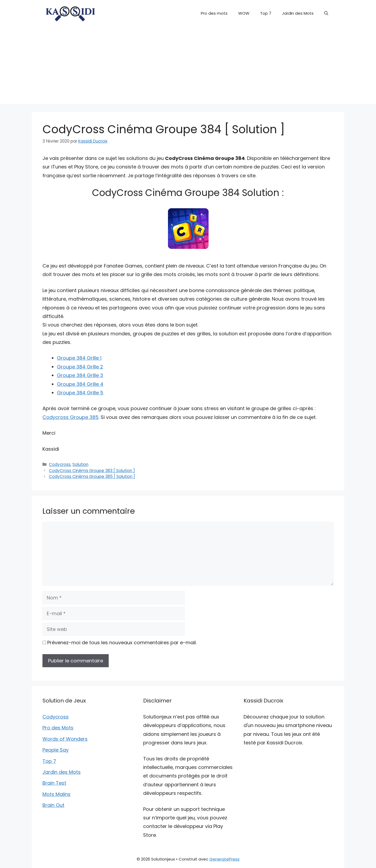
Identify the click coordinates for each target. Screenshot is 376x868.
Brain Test (54, 783)
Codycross (60, 464)
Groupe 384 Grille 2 (80, 367)
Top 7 (266, 13)
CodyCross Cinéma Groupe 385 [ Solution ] (92, 476)
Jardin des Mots (298, 13)
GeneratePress (224, 859)
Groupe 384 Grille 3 (80, 375)
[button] (326, 13)
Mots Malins (56, 794)
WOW (244, 13)
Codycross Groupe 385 (70, 417)
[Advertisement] (188, 67)
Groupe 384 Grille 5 (80, 393)
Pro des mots (214, 13)
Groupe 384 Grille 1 (79, 358)
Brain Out (53, 805)
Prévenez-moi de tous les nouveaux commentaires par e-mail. (122, 643)
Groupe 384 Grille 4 (80, 384)
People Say (56, 750)
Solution (80, 464)
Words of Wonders (65, 739)
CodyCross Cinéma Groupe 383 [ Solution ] (92, 471)
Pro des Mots (58, 728)
